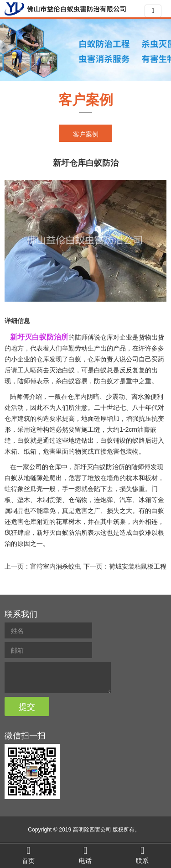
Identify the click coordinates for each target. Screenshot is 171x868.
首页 (28, 855)
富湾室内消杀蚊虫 (56, 566)
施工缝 (91, 429)
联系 (142, 855)
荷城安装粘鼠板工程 (138, 566)
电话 (85, 855)
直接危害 (107, 451)
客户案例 (86, 134)
